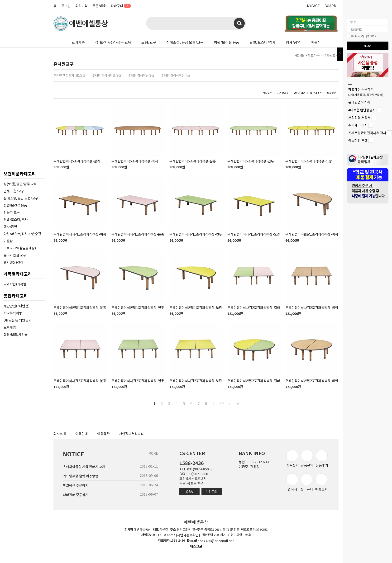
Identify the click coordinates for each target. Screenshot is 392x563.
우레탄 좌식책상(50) (141, 75)
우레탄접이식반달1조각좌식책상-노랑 (196, 308)
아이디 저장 (355, 36)
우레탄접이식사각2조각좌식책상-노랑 (196, 381)
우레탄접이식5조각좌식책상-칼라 (77, 161)
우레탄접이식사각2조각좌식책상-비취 (312, 308)
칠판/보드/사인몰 (16, 334)
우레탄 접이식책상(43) (175, 75)
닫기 (340, 54)
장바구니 (119, 6)
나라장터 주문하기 (76, 495)
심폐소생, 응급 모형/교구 (185, 42)
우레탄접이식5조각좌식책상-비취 (135, 161)
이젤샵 (316, 42)
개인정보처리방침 (131, 434)
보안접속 (370, 36)
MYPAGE (313, 6)
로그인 (66, 6)
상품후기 (322, 459)
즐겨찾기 (292, 459)
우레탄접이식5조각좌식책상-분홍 (193, 161)
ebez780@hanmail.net (216, 541)
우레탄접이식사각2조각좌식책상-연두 (138, 381)
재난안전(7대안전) (17, 306)
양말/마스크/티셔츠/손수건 (22, 234)
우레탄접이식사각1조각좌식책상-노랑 (254, 234)
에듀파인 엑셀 (358, 141)
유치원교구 (331, 55)
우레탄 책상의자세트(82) (69, 75)
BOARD (330, 6)
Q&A (189, 492)
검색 (239, 23)
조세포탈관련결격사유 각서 (367, 133)
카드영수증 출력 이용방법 (81, 476)
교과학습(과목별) (16, 284)
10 (222, 404)
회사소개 (60, 434)
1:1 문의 (212, 492)
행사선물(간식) (14, 262)
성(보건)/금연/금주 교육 (113, 42)
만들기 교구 (12, 212)
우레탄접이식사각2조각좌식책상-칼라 (254, 308)
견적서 (292, 482)
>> (237, 404)
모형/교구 (149, 42)
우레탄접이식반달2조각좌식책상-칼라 (254, 381)
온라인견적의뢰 (359, 102)
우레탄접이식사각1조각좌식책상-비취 (80, 234)
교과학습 (78, 42)
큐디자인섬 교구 (15, 255)
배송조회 (321, 482)
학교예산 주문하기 (366, 92)
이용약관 (103, 434)
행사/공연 (293, 42)
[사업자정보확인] (188, 535)
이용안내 (81, 434)
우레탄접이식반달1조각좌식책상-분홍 (80, 308)
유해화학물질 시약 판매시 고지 (84, 467)
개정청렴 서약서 (359, 118)
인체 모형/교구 (14, 191)
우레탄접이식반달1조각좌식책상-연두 (138, 308)
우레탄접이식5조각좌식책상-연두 (251, 161)
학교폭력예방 (13, 313)
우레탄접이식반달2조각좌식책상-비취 (312, 381)
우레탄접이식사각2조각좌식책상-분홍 (80, 381)
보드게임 (10, 327)
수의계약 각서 (358, 125)
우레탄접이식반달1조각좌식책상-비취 (312, 234)
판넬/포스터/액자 (263, 42)
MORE (153, 453)
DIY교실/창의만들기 (17, 320)
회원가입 (81, 6)
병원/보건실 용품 (227, 42)
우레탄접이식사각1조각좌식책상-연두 (196, 234)
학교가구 (314, 55)
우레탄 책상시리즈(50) (107, 75)
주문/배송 (99, 6)
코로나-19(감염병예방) (20, 248)
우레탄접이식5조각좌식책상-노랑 (309, 161)
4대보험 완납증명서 (362, 110)
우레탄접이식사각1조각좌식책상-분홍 (138, 234)
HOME (299, 55)
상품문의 (307, 459)
